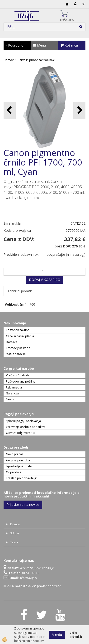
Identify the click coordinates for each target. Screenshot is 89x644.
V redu (57, 635)
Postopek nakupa (18, 330)
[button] (79, 111)
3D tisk (15, 533)
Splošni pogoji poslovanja (23, 421)
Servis (10, 399)
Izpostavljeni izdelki (19, 466)
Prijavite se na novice (23, 504)
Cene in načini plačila (20, 336)
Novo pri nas (15, 454)
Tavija (14, 542)
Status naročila (16, 354)
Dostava (12, 342)
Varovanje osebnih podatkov (25, 427)
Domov (9, 60)
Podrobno (15, 45)
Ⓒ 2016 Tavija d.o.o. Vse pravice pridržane (32, 586)
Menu (40, 45)
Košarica (69, 45)
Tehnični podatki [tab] (20, 291)
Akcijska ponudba (18, 460)
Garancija (12, 393)
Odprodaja (14, 472)
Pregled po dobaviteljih (22, 478)
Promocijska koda (18, 348)
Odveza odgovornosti (21, 433)
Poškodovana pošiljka (21, 381)
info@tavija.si (28, 578)
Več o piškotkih (76, 635)
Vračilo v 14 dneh (17, 375)
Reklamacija (14, 387)
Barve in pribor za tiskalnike (36, 60)
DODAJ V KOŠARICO (45, 280)
